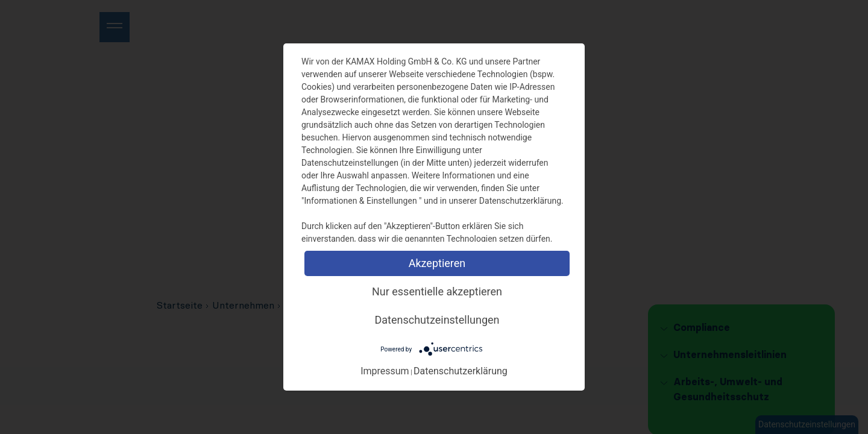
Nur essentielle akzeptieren (437, 291)
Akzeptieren (437, 263)
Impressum (385, 371)
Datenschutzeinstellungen (437, 320)
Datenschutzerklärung (461, 371)
